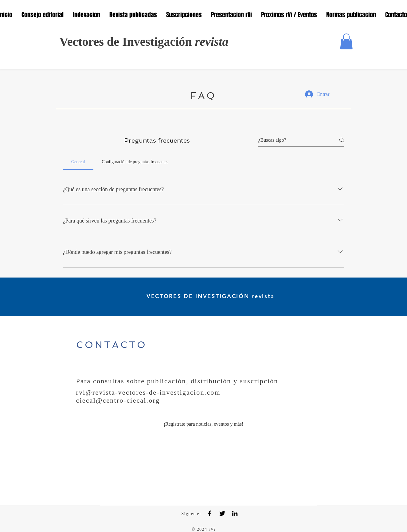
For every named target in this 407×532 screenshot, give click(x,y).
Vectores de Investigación (144, 42)
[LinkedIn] (235, 513)
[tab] (78, 162)
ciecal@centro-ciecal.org (118, 400)
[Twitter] (222, 513)
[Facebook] (210, 513)
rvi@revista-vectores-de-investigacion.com (148, 392)
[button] (346, 41)
